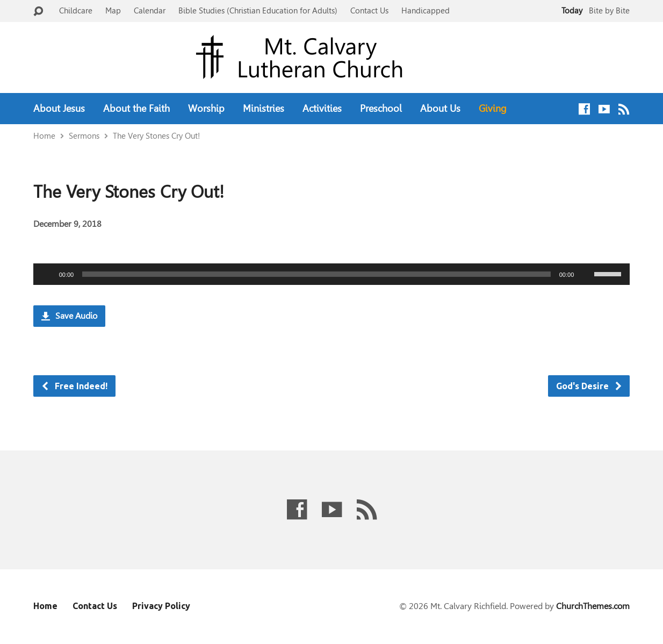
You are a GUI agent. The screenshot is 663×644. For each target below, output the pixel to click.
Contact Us (369, 10)
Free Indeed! (74, 386)
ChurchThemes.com (593, 606)
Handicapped (426, 10)
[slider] (316, 274)
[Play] (47, 274)
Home (44, 136)
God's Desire (589, 386)
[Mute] (586, 274)
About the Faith (136, 109)
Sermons (84, 136)
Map (113, 10)
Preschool (381, 109)
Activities (322, 109)
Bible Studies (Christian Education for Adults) (258, 10)
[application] (332, 274)
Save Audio (69, 316)
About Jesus (59, 109)
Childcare (76, 10)
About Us (440, 109)
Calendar (150, 10)
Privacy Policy (161, 606)
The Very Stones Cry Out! (156, 136)
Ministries (264, 109)
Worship (206, 109)
